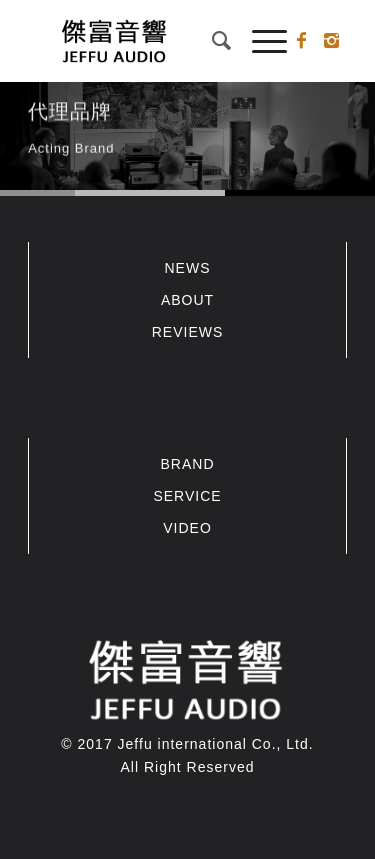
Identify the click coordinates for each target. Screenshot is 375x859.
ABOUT (187, 300)
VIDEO (187, 528)
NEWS (188, 268)
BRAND (187, 464)
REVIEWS (188, 332)
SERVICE (187, 496)
